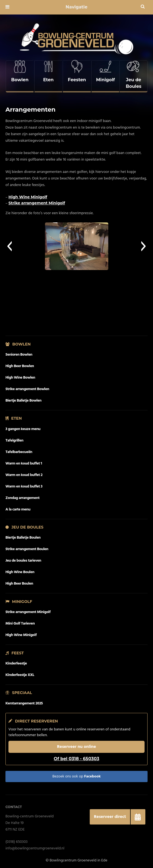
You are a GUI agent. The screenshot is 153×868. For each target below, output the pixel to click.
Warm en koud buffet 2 (24, 473)
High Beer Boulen (19, 581)
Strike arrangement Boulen (27, 547)
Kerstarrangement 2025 (24, 701)
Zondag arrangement (22, 496)
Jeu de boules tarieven (23, 558)
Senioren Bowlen (19, 352)
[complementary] (20, 75)
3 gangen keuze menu (23, 427)
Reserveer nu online (76, 745)
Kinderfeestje (16, 661)
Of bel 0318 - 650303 (76, 757)
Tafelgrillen (14, 438)
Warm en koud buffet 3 (24, 484)
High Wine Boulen (20, 570)
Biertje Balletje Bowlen (23, 398)
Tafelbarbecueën (19, 450)
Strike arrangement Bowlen (27, 387)
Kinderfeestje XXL (20, 673)
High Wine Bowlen (20, 375)
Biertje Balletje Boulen (23, 535)
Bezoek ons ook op (76, 774)
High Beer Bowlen (20, 364)
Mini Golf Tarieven (20, 621)
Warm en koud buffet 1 (24, 461)
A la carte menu (18, 507)
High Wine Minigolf (28, 195)
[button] (9, 244)
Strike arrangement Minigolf (37, 201)
